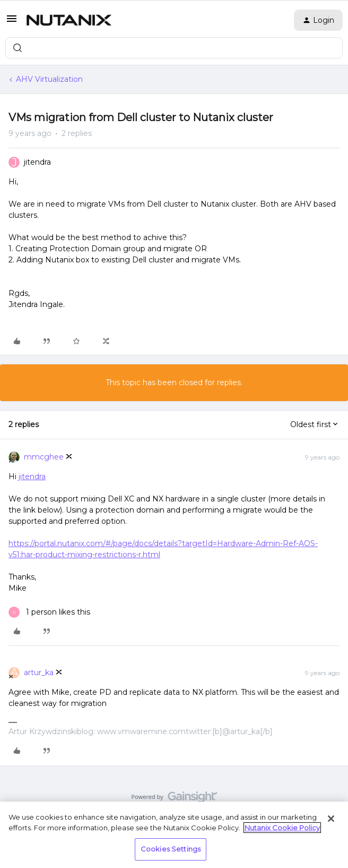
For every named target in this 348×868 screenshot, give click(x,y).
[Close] (331, 819)
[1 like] (49, 612)
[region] (174, 835)
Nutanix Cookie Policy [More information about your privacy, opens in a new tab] (282, 828)
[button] (12, 22)
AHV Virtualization (49, 79)
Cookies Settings (171, 849)
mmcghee (44, 457)
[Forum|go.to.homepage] (69, 20)
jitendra (37, 162)
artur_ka (39, 673)
